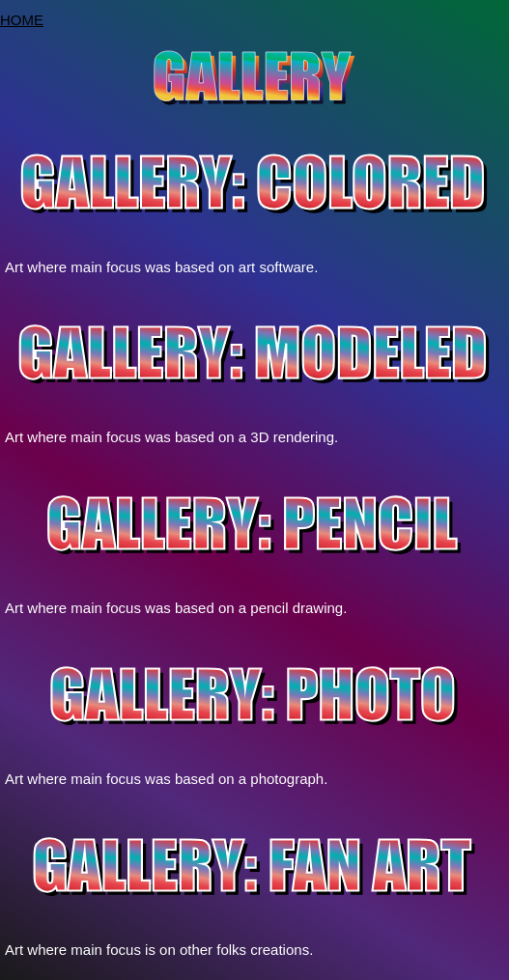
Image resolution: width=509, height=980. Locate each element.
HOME (22, 20)
